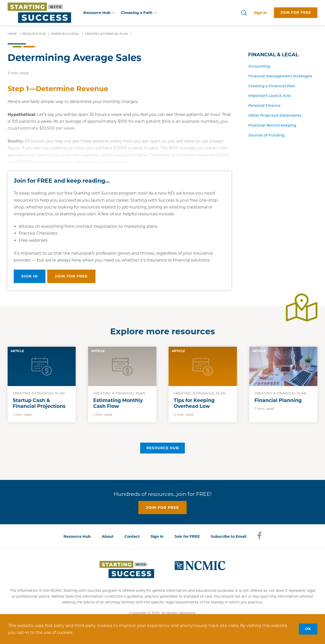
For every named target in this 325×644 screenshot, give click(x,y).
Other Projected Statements (275, 115)
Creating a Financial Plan (272, 86)
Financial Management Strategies (280, 76)
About (108, 536)
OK (308, 629)
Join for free (296, 12)
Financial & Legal (273, 55)
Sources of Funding (266, 135)
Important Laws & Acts (270, 96)
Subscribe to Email (229, 536)
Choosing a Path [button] (139, 13)
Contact (132, 536)
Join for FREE (187, 536)
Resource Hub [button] (99, 13)
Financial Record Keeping (272, 125)
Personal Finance (264, 106)
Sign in (260, 13)
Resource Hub (163, 448)
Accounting (259, 66)
